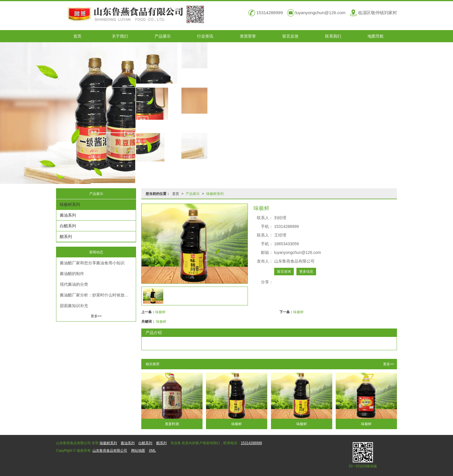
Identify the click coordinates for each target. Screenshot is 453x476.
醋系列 (66, 237)
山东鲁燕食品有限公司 (110, 451)
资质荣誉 (248, 36)
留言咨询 (284, 272)
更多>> (389, 364)
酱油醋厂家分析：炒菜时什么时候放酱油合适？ (98, 295)
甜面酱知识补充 (74, 306)
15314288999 (251, 443)
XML (152, 451)
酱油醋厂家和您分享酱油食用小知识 (92, 263)
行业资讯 (205, 36)
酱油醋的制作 (72, 274)
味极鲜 (160, 312)
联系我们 (333, 36)
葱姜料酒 (172, 424)
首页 (77, 36)
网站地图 (138, 451)
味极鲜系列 (215, 194)
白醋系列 (68, 226)
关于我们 (120, 36)
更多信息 (306, 272)
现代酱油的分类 (74, 284)
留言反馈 (290, 36)
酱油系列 (68, 215)
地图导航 (376, 36)
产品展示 (163, 36)
